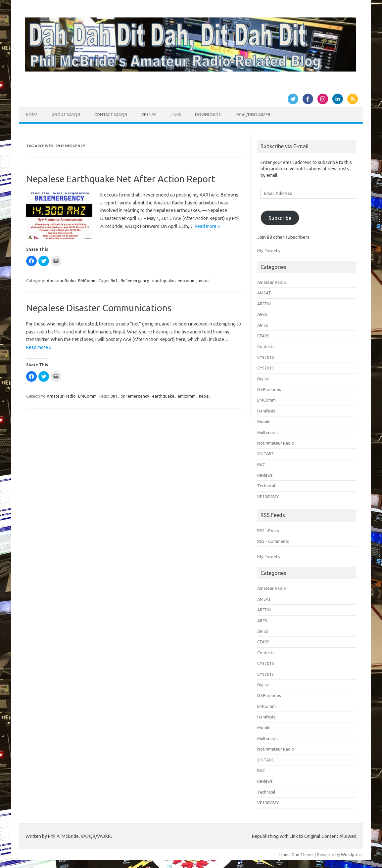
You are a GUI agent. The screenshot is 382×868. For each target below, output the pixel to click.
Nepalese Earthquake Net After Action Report (121, 179)
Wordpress (352, 854)
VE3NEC (149, 115)
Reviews (265, 475)
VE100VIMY (268, 497)
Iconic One (289, 854)
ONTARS (265, 454)
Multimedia (268, 432)
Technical (266, 486)
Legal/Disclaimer (253, 115)
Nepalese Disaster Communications (99, 308)
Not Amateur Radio (276, 443)
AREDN (264, 304)
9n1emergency (135, 281)
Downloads (208, 115)
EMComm (87, 281)
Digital (263, 379)
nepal (204, 281)
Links (176, 115)
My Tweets (269, 250)
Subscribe (280, 218)
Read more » (207, 226)
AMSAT (264, 293)
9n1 (114, 281)
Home (32, 115)
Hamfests (266, 411)
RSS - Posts (268, 531)
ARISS (263, 325)
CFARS (263, 336)
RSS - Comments (273, 541)
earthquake (163, 281)
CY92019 (265, 368)
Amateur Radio (61, 281)
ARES (262, 314)
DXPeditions (269, 389)
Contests (266, 346)
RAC (261, 464)
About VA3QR (66, 115)
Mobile (264, 421)
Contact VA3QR (111, 115)
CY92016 (265, 357)
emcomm (187, 281)
